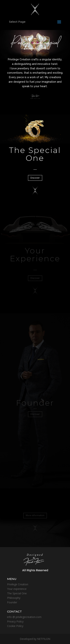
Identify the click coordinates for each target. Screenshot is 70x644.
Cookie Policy (15, 626)
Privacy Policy (15, 621)
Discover (35, 178)
